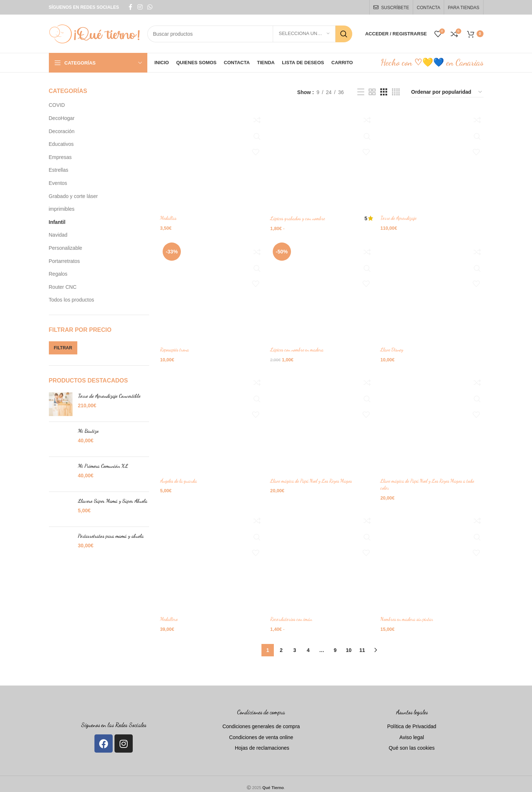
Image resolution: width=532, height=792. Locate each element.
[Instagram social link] (140, 7)
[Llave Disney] (433, 290)
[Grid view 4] (396, 92)
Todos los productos (72, 300)
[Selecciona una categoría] (304, 34)
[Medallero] (210, 557)
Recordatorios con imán (294, 614)
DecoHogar (62, 118)
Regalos (58, 274)
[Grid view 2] (372, 92)
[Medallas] (210, 159)
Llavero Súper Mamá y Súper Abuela (113, 501)
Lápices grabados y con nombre (302, 216)
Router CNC (63, 287)
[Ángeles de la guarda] (210, 420)
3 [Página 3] (295, 644)
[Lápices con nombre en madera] (322, 290)
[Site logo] (94, 33)
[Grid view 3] (384, 92)
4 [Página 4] (308, 644)
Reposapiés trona (176, 346)
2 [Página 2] (281, 644)
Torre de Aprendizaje (403, 216)
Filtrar (63, 348)
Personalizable (66, 248)
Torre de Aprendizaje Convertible (109, 396)
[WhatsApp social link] (150, 7)
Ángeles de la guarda (180, 477)
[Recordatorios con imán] (322, 557)
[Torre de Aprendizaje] (433, 159)
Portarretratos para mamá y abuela (111, 536)
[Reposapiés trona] (210, 290)
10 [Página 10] (349, 644)
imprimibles (62, 209)
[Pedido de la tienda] (447, 92)
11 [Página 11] (362, 644)
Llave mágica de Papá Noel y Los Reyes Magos (316, 477)
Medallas (168, 216)
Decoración (62, 131)
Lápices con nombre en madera (301, 346)
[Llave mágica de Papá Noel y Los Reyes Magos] (322, 420)
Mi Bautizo (88, 431)
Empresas (60, 157)
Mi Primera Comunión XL (103, 466)
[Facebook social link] (131, 7)
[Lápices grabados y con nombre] (322, 159)
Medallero (169, 614)
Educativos (61, 144)
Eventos (58, 183)
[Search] (250, 34)
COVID (57, 105)
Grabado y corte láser (73, 196)
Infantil (57, 222)
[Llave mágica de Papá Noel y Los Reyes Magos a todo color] (433, 420)
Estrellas (59, 170)
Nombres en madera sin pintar (412, 614)
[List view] (361, 92)
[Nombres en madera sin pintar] (433, 557)
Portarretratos (65, 261)
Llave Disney (395, 346)
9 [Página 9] (335, 644)
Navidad (58, 235)
